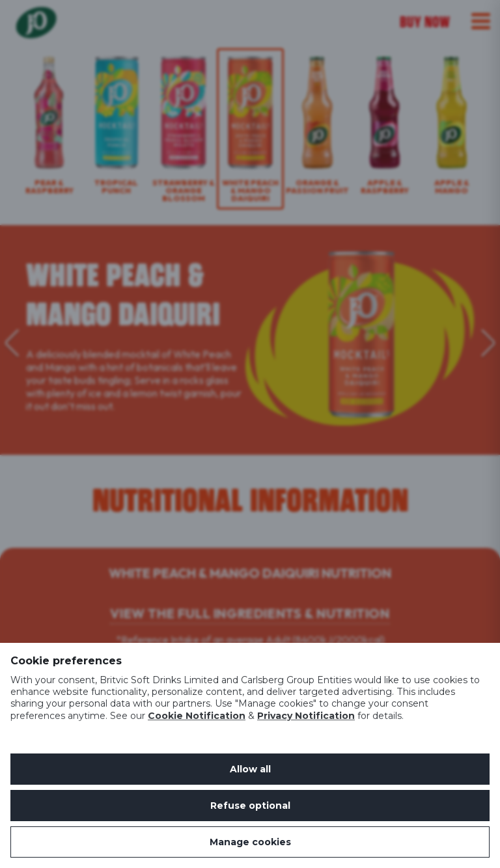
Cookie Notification (197, 716)
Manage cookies (250, 842)
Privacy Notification (306, 716)
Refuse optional (250, 806)
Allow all (250, 769)
